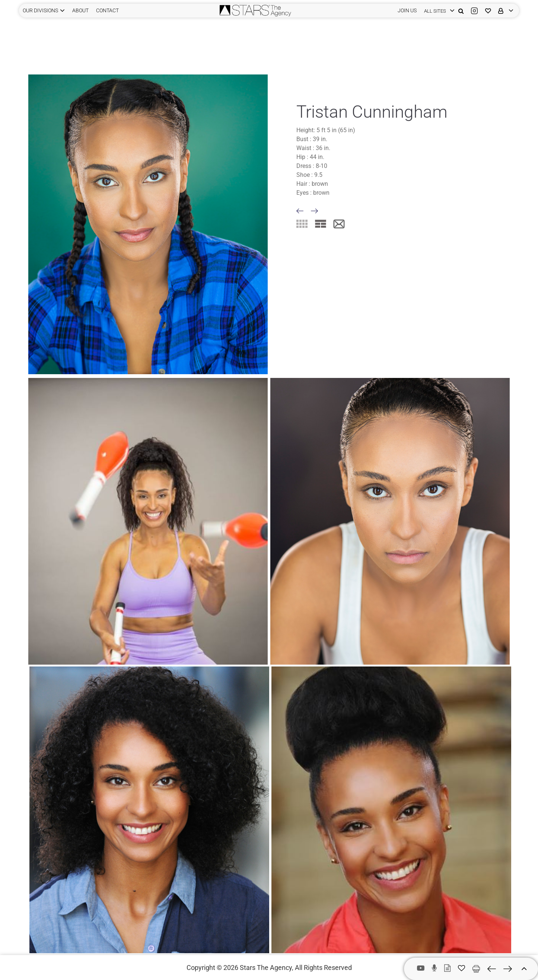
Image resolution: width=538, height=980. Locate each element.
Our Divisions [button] (40, 10)
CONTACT (107, 10)
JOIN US (407, 10)
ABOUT (80, 10)
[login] (437, 11)
